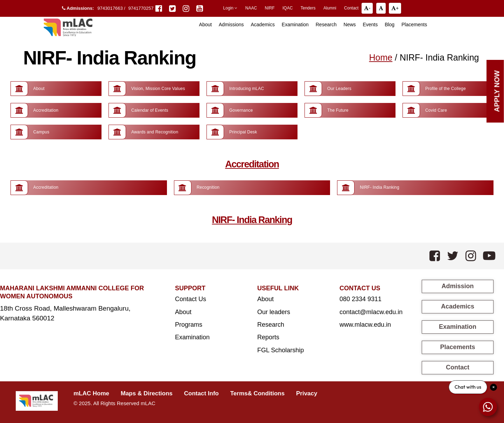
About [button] (206, 25)
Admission (457, 286)
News (350, 25)
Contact (351, 8)
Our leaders (274, 312)
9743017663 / (112, 8)
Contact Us (191, 299)
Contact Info (201, 393)
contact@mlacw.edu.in (371, 312)
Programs (189, 325)
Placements (414, 25)
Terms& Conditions (258, 393)
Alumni (330, 8)
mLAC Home (91, 393)
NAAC (251, 8)
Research (326, 25)
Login (230, 8)
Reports (268, 337)
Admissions (231, 25)
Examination (295, 25)
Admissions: (78, 8)
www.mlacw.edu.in (365, 325)
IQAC (288, 8)
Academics (262, 25)
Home (381, 57)
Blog (390, 25)
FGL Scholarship (281, 350)
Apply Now (497, 91)
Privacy (307, 393)
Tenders (308, 8)
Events (370, 25)
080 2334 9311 (360, 299)
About (183, 312)
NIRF (270, 8)
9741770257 (141, 8)
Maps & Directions (147, 393)
